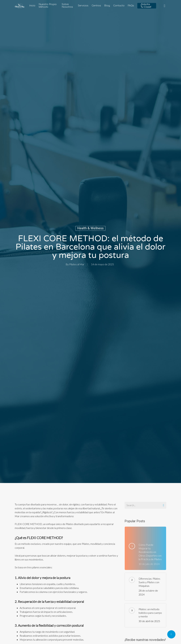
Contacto (119, 6)
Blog (107, 6)
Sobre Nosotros (67, 6)
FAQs (131, 6)
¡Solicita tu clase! (146, 6)
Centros (96, 6)
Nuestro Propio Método (48, 6)
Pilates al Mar (77, 264)
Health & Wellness (90, 228)
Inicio (32, 6)
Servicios (83, 6)
